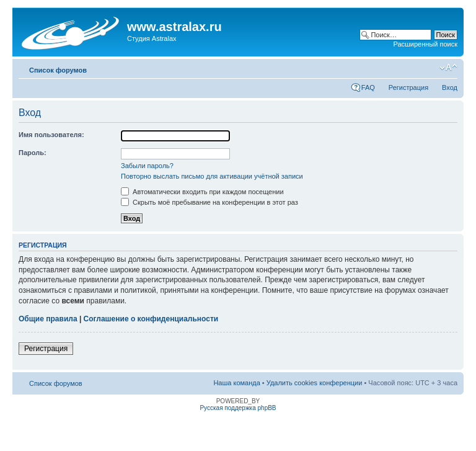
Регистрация (408, 87)
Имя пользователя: (51, 135)
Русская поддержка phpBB (238, 408)
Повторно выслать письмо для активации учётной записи (212, 176)
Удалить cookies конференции (315, 383)
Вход (450, 87)
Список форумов (58, 70)
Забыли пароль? (147, 166)
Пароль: (33, 153)
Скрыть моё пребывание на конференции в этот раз (209, 202)
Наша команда (236, 383)
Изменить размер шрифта (448, 68)
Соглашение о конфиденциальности (151, 319)
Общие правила (48, 319)
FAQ (368, 87)
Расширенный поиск (425, 44)
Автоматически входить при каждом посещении (202, 192)
